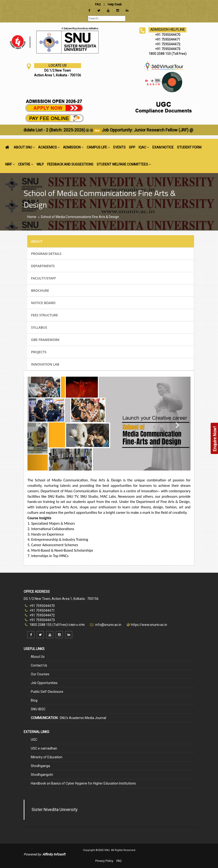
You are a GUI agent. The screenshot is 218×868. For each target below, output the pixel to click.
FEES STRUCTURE (44, 315)
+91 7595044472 (40, 615)
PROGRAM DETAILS (46, 254)
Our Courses (40, 674)
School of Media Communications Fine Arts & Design (80, 217)
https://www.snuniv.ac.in (149, 625)
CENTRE (26, 164)
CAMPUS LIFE (98, 147)
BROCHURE (40, 290)
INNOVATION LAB (45, 364)
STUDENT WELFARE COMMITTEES (124, 164)
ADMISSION (73, 147)
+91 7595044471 (40, 611)
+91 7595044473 (40, 620)
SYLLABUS (39, 327)
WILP (40, 164)
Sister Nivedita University (54, 810)
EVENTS (119, 147)
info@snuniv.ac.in (108, 625)
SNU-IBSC (38, 709)
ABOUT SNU (24, 147)
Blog (34, 700)
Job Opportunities (44, 683)
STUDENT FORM (189, 147)
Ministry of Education (47, 757)
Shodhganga (40, 766)
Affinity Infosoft (54, 854)
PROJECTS (39, 352)
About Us (38, 657)
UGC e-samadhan (44, 748)
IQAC (144, 147)
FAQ (119, 861)
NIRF (10, 164)
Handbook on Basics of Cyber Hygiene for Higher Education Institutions (83, 783)
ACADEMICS (49, 147)
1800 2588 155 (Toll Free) (46, 625)
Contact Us (39, 665)
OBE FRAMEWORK (45, 340)
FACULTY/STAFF (43, 278)
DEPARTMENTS (43, 266)
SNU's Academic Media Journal (68, 718)
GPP (132, 147)
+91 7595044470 (40, 606)
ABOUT (37, 241)
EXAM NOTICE (163, 147)
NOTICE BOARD (43, 303)
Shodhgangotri (42, 775)
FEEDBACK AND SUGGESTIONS (70, 164)
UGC (34, 740)
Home (32, 217)
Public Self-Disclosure (47, 692)
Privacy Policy (104, 861)
